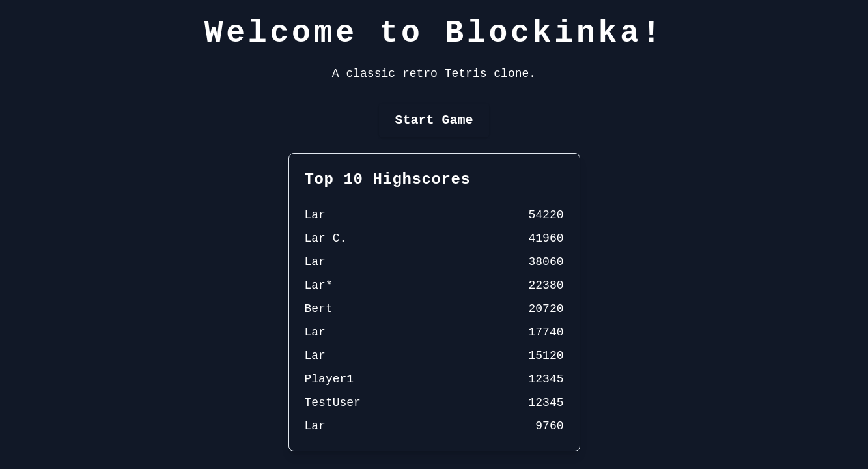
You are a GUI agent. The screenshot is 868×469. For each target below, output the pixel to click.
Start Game (434, 120)
